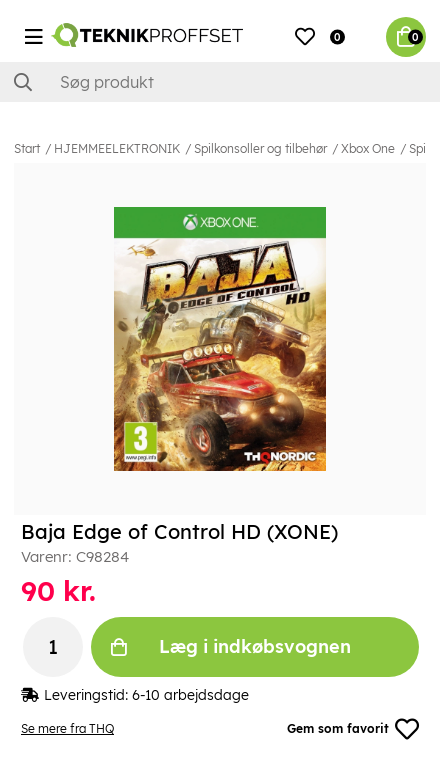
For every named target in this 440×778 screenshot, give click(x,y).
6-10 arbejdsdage (190, 695)
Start (27, 148)
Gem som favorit (353, 729)
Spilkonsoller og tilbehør (260, 148)
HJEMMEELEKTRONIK (117, 148)
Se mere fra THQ (67, 728)
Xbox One (368, 148)
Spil (419, 148)
